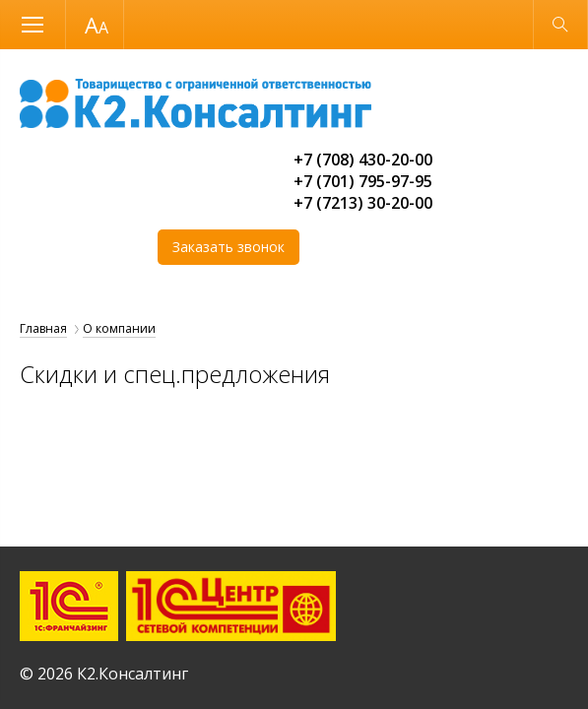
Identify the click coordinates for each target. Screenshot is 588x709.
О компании (119, 328)
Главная (43, 328)
